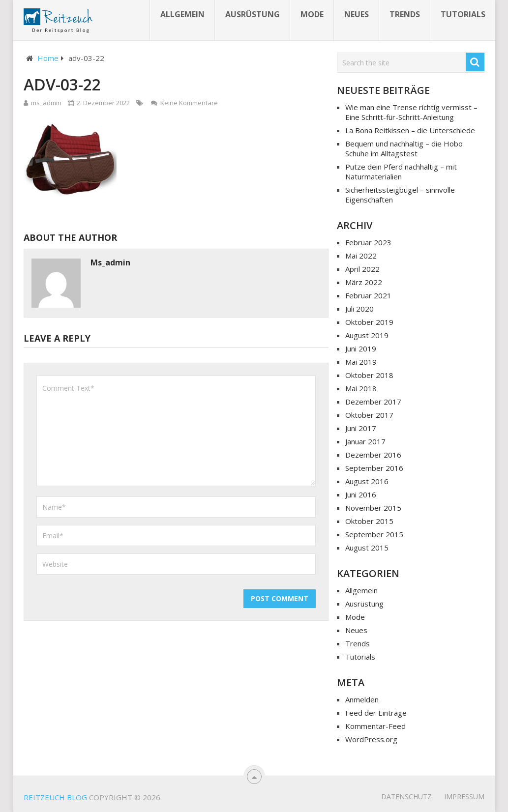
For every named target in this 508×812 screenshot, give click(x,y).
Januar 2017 (365, 441)
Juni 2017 (361, 428)
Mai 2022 (361, 256)
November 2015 (373, 508)
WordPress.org (371, 739)
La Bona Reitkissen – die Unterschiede (410, 130)
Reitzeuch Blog (55, 797)
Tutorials (463, 14)
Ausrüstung (253, 14)
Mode (312, 14)
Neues (357, 14)
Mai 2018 (361, 388)
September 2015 (374, 534)
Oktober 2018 (369, 375)
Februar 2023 (368, 242)
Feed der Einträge (376, 713)
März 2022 (364, 282)
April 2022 (362, 269)
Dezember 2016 (373, 455)
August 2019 (367, 335)
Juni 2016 (361, 494)
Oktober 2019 (369, 322)
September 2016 (374, 468)
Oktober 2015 (369, 521)
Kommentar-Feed (375, 726)
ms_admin (46, 103)
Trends (405, 14)
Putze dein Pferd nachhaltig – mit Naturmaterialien (401, 172)
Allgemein (182, 14)
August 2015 (367, 548)
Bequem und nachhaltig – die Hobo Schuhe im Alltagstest (404, 148)
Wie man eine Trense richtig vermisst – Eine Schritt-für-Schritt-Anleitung (411, 112)
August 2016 (367, 481)
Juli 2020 (359, 309)
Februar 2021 (368, 295)
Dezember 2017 (373, 402)
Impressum (464, 797)
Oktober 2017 (369, 415)
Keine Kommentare (189, 103)
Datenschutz (406, 797)
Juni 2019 (361, 348)
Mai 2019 (361, 362)
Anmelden (362, 699)
